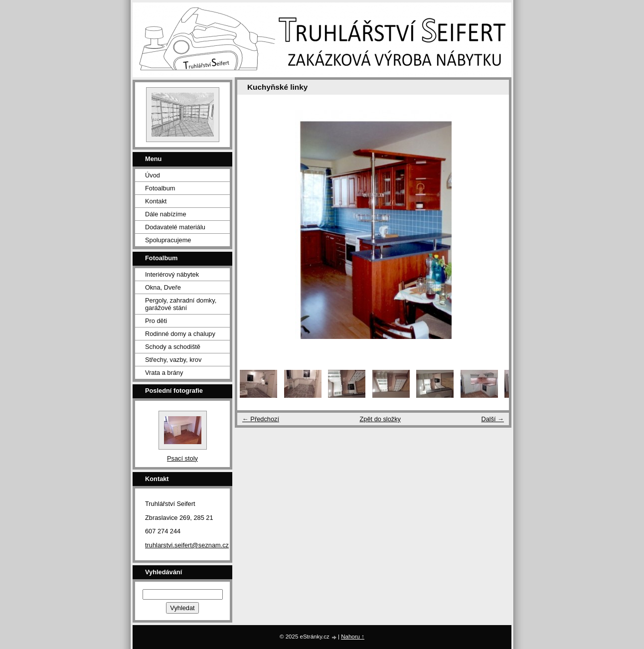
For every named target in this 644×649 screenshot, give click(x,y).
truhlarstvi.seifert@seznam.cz (187, 545)
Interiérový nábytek (172, 274)
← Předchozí (261, 419)
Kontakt (156, 201)
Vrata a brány (164, 373)
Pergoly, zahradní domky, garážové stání (181, 304)
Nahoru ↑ (353, 637)
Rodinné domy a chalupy (180, 334)
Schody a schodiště (173, 347)
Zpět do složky (380, 419)
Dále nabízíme (166, 214)
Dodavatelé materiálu (175, 227)
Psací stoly (182, 458)
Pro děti (156, 321)
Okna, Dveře (163, 287)
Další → (492, 419)
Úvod (153, 175)
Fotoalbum (160, 188)
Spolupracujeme (168, 240)
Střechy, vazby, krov (173, 360)
